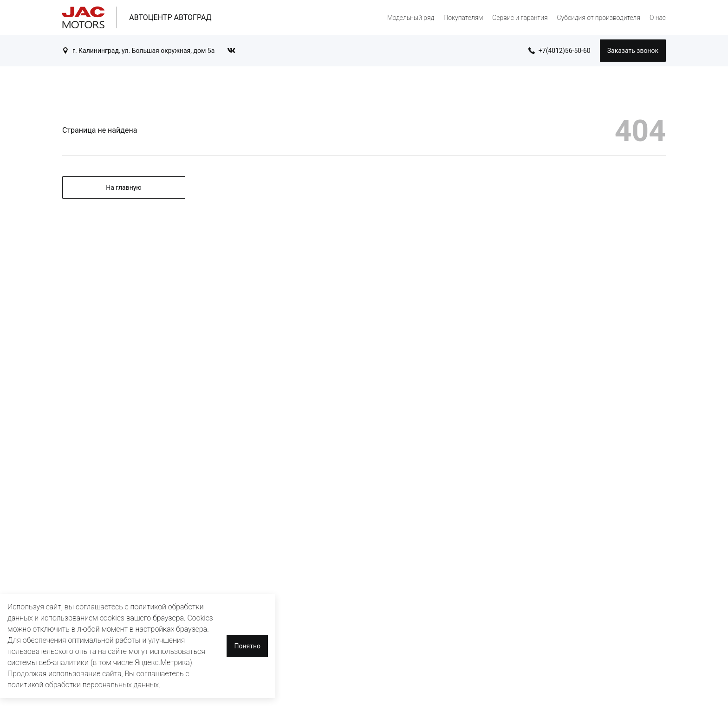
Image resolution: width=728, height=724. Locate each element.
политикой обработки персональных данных (83, 685)
